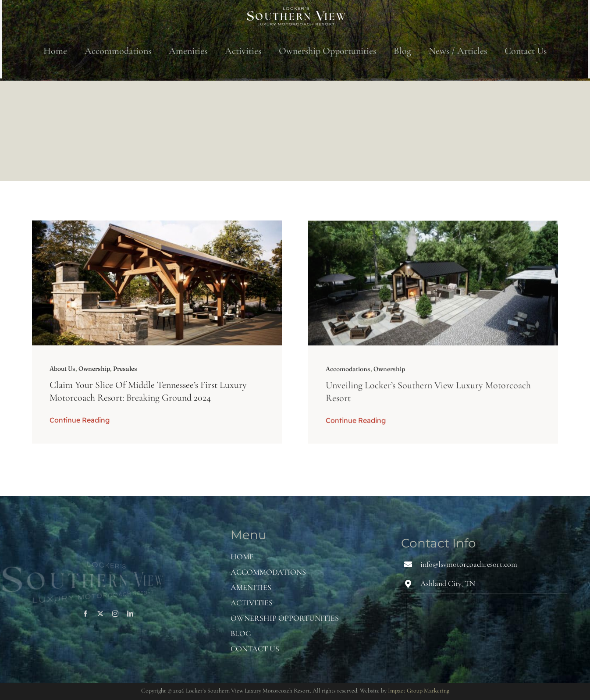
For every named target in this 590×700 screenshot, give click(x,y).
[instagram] (115, 614)
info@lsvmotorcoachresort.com (469, 564)
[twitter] (100, 614)
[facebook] (85, 614)
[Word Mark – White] (295, 9)
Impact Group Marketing (419, 691)
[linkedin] (130, 614)
